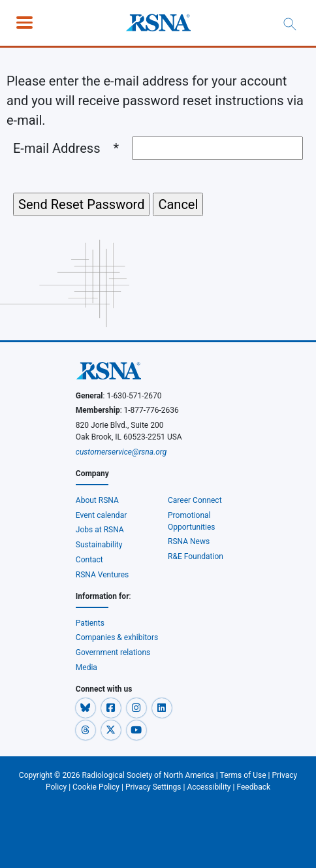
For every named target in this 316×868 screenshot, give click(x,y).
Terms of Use (243, 775)
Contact (89, 560)
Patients (90, 623)
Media (87, 667)
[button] (87, 707)
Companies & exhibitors (117, 637)
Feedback (253, 787)
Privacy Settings (153, 787)
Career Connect (195, 500)
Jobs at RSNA (100, 530)
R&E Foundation (196, 556)
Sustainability (99, 545)
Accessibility (209, 787)
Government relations (114, 652)
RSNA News (189, 541)
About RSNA (97, 500)
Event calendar (102, 515)
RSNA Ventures (102, 575)
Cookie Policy (96, 787)
